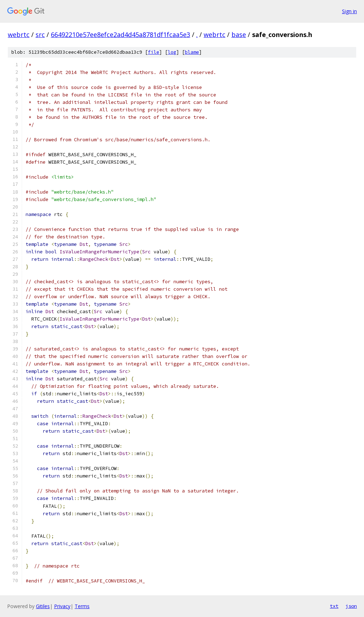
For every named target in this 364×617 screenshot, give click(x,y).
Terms (82, 606)
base (239, 35)
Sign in (349, 11)
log (172, 52)
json (351, 606)
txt (334, 606)
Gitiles (43, 606)
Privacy (62, 606)
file (154, 52)
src (40, 35)
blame (192, 52)
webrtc (19, 35)
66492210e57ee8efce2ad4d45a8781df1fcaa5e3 (121, 35)
